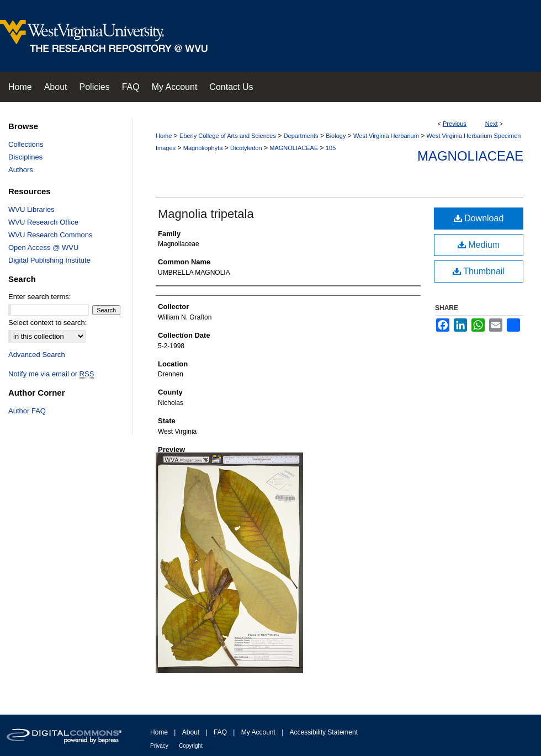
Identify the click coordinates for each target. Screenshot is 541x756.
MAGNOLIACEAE (294, 148)
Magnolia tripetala (206, 214)
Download (479, 218)
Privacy (159, 746)
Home (164, 136)
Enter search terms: (39, 297)
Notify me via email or (51, 374)
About (191, 732)
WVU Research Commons (50, 235)
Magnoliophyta (203, 148)
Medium (479, 245)
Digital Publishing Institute (49, 260)
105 (331, 148)
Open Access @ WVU (43, 247)
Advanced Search (37, 355)
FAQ (220, 732)
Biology (336, 136)
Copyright (191, 746)
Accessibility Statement (324, 732)
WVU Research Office (43, 222)
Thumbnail (479, 271)
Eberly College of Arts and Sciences (228, 136)
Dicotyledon (246, 148)
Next (492, 124)
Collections (26, 144)
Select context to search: (47, 323)
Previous (455, 124)
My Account (258, 732)
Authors (21, 170)
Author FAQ (27, 411)
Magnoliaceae (470, 156)
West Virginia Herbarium (386, 136)
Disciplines (25, 157)
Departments (301, 136)
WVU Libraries (31, 209)
